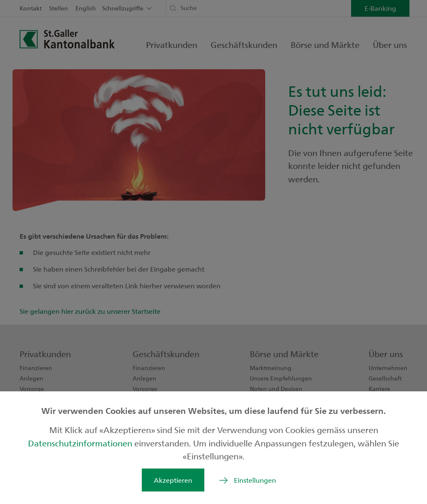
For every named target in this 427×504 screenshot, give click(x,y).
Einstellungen (255, 480)
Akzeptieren (173, 480)
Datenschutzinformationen (81, 443)
